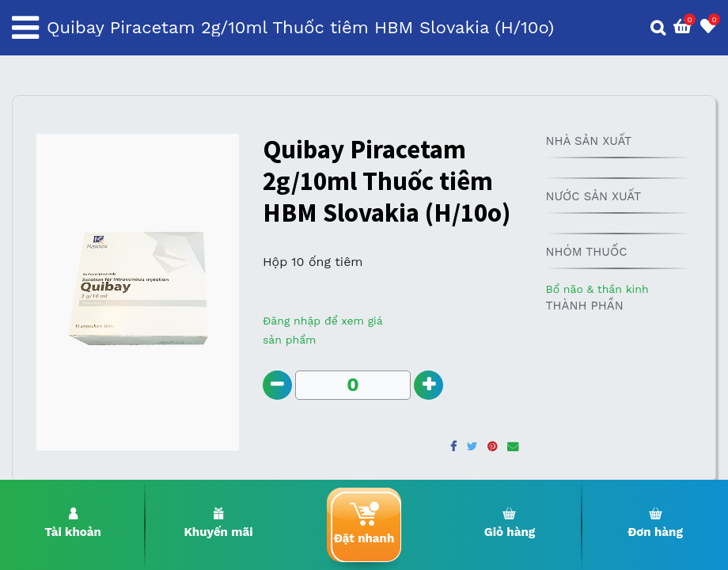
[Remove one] (278, 386)
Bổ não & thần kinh (597, 289)
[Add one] (431, 386)
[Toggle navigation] (25, 28)
